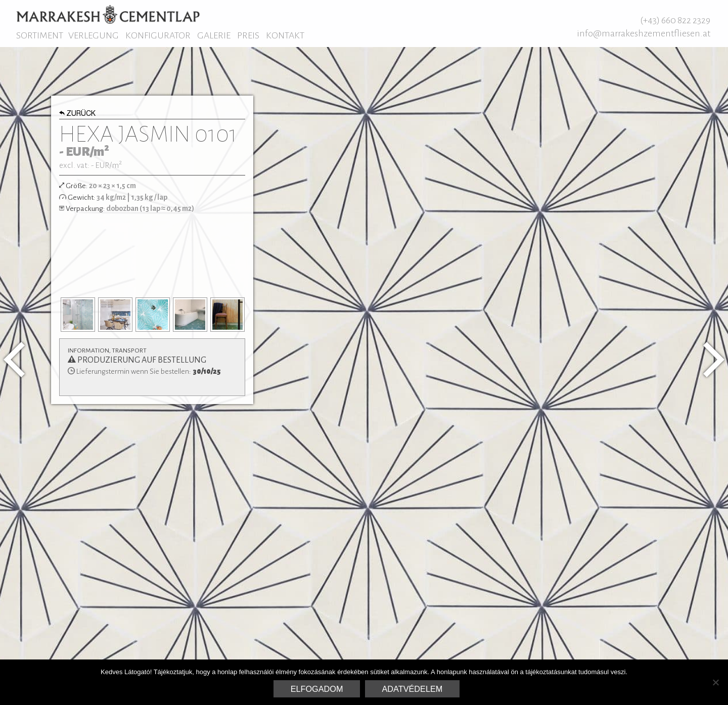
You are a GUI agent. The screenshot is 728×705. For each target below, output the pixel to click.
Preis (248, 35)
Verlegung (94, 35)
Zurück (78, 114)
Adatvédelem (413, 689)
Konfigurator (158, 35)
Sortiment (40, 35)
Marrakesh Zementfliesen (108, 14)
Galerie (214, 35)
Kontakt (285, 35)
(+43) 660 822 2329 (675, 20)
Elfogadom (317, 689)
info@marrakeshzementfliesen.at (644, 33)
